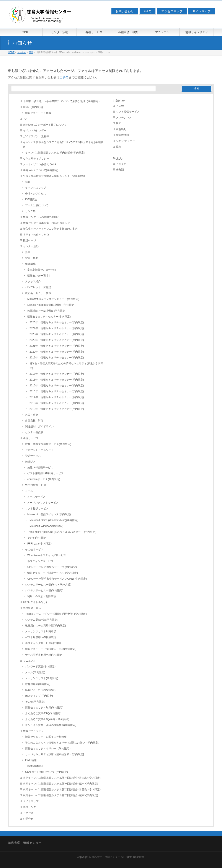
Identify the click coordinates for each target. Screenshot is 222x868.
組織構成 (30, 264)
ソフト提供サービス (37, 508)
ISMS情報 (31, 760)
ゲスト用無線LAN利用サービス (45, 473)
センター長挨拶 (34, 432)
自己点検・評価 (34, 421)
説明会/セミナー (125, 141)
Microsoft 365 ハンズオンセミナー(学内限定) (53, 299)
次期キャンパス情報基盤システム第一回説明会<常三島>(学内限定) (62, 778)
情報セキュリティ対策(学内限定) (44, 708)
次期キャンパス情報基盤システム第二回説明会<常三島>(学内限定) (62, 790)
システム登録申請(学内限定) (42, 620)
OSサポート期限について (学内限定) (47, 772)
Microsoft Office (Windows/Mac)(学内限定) (54, 520)
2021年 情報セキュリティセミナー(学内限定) (57, 346)
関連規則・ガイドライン (39, 427)
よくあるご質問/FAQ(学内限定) (43, 713)
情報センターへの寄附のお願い (41, 217)
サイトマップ (202, 11)
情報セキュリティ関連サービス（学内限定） (53, 573)
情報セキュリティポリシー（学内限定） (49, 749)
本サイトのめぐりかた (36, 235)
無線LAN (30, 462)
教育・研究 (32, 415)
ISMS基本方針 (36, 766)
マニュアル (29, 661)
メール (29, 491)
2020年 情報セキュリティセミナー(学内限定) (57, 352)
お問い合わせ (125, 11)
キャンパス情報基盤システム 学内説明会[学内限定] (55, 153)
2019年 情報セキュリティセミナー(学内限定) (57, 358)
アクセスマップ (172, 11)
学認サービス (33, 456)
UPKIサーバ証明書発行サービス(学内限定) (52, 567)
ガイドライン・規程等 (36, 136)
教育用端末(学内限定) (38, 684)
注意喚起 (121, 129)
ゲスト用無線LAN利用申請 (41, 637)
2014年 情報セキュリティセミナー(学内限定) (57, 397)
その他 (120, 106)
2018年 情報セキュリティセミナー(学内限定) (57, 380)
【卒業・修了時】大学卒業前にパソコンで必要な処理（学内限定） (62, 101)
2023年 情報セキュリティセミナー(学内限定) (57, 334)
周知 (119, 123)
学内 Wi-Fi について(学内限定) (41, 170)
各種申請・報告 (32, 608)
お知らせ (119, 101)
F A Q (148, 11)
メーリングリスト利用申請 (41, 631)
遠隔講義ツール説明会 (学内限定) (47, 311)
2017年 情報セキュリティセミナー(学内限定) (57, 374)
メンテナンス (124, 118)
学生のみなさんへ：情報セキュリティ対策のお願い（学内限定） (63, 743)
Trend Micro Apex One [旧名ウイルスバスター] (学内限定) (62, 532)
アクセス (28, 813)
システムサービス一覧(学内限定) (44, 590)
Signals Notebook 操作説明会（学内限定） (52, 305)
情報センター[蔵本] (38, 276)
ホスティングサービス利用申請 (43, 643)
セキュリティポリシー (36, 159)
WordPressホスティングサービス (47, 555)
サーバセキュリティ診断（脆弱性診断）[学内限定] (55, 754)
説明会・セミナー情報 (38, 293)
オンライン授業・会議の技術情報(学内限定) (51, 725)
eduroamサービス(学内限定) (44, 479)
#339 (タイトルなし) (35, 602)
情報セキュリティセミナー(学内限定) (49, 317)
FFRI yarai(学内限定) (39, 544)
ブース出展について (37, 205)
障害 (119, 147)
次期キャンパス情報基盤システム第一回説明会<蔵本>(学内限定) (60, 784)
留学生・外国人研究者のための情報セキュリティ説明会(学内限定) (66, 366)
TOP (26, 119)
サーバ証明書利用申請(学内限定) (44, 655)
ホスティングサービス (40, 561)
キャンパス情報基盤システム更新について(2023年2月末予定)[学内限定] (63, 145)
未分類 (120, 170)
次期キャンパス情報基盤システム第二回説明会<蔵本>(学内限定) (60, 795)
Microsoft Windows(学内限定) (47, 526)
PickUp (118, 159)
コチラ (64, 77)
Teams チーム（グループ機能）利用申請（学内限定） (57, 614)
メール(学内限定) (35, 672)
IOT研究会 (31, 199)
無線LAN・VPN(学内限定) (40, 690)
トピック (121, 164)
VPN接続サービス (36, 485)
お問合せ (28, 819)
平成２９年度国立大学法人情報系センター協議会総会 (54, 176)
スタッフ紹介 (33, 281)
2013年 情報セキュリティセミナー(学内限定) (57, 403)
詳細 (28, 182)
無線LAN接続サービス (40, 468)
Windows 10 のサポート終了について (45, 125)
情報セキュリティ (33, 731)
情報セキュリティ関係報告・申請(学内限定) (51, 649)
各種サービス (31, 438)
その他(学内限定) (37, 538)
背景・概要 (32, 258)
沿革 (28, 252)
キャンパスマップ (36, 188)
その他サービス (34, 549)
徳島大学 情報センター (106, 857)
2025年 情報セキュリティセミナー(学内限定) (57, 322)
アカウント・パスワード (39, 450)
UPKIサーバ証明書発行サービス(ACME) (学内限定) (57, 579)
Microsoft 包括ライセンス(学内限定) (49, 514)
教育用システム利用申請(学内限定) (46, 626)
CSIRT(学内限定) (33, 107)
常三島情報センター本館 (42, 270)
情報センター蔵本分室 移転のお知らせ (46, 223)
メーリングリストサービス (43, 503)
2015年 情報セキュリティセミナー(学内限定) (57, 391)
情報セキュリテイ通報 (38, 113)
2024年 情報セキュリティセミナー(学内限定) (57, 328)
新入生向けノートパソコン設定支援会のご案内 (50, 229)
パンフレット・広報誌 (38, 287)
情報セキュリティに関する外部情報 (46, 737)
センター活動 (31, 246)
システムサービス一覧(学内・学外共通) (48, 585)
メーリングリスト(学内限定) (42, 678)
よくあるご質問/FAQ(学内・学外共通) (47, 719)
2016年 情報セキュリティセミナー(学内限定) (57, 386)
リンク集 (30, 211)
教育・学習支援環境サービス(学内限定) (48, 444)
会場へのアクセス (36, 194)
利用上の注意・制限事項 (42, 596)
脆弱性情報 (122, 135)
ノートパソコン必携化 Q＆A (40, 164)
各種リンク (29, 807)
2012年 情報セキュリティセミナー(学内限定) (57, 409)
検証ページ (29, 240)
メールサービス (36, 497)
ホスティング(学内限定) (39, 696)
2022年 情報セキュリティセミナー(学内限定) (57, 340)
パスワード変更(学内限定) (40, 667)
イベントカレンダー (35, 131)
